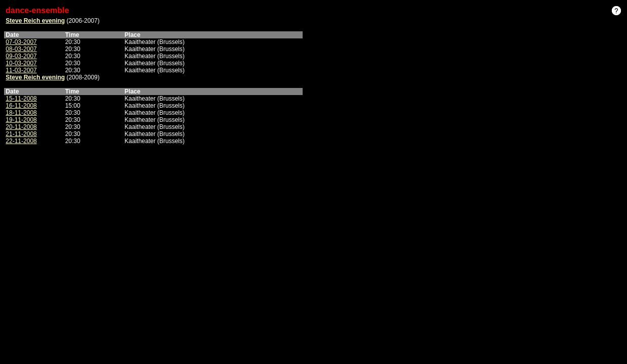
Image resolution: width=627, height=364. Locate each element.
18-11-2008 (21, 113)
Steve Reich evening (35, 21)
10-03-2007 (21, 63)
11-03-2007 (21, 70)
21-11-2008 (21, 134)
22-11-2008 (21, 141)
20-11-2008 (21, 127)
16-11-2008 (21, 106)
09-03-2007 (21, 56)
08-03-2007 (21, 49)
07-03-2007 (21, 42)
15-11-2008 (21, 99)
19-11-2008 (21, 120)
